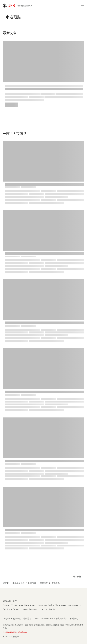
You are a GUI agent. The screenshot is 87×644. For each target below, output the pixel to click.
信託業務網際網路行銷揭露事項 (15, 632)
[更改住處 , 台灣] (15, 601)
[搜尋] (76, 6)
